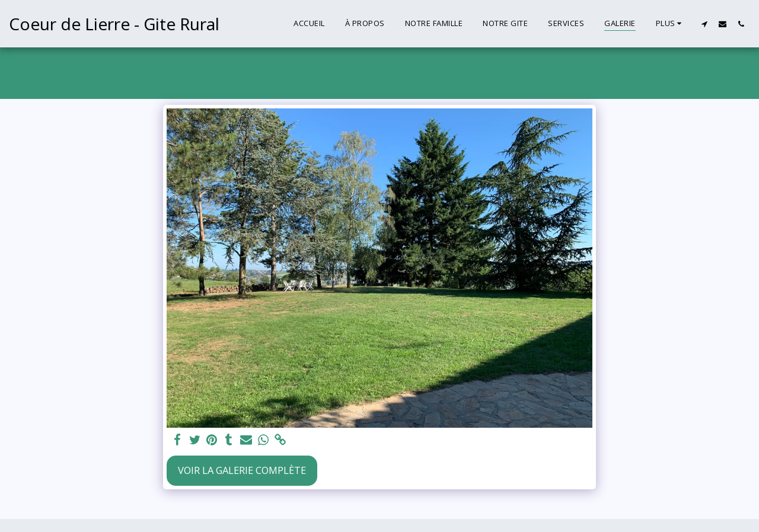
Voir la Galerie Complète (242, 470)
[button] (704, 24)
